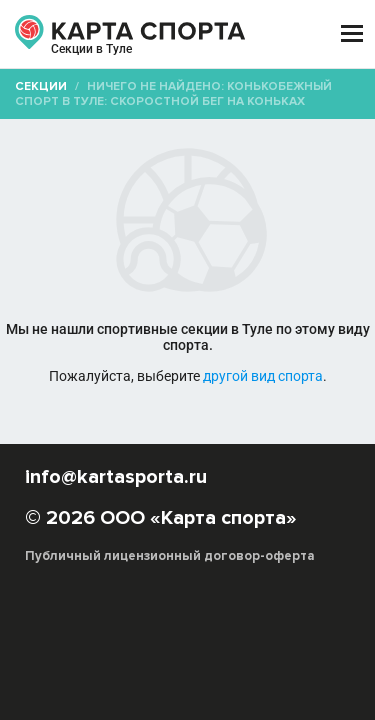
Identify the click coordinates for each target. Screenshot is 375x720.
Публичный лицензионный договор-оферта (170, 556)
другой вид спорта (263, 376)
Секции (41, 86)
